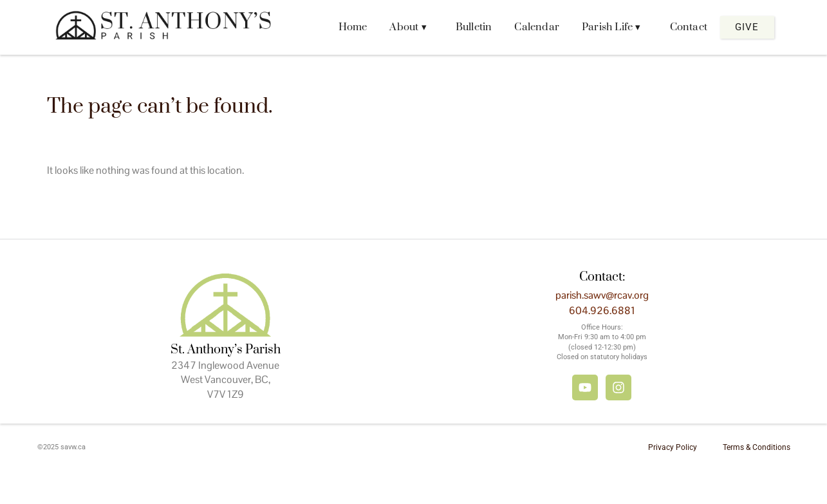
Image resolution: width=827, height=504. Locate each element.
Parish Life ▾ (611, 27)
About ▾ (408, 27)
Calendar (537, 27)
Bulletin (474, 27)
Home (353, 27)
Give (747, 27)
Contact (689, 27)
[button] (411, 27)
